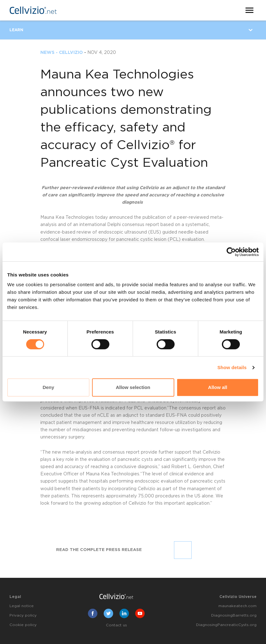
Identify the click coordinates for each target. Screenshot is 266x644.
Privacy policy (23, 615)
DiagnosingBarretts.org (234, 615)
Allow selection (133, 387)
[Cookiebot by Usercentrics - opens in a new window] (231, 252)
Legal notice (22, 606)
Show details (232, 367)
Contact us (116, 625)
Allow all (218, 387)
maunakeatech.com (237, 606)
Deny (48, 387)
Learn (16, 30)
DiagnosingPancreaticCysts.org (226, 625)
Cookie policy (23, 625)
